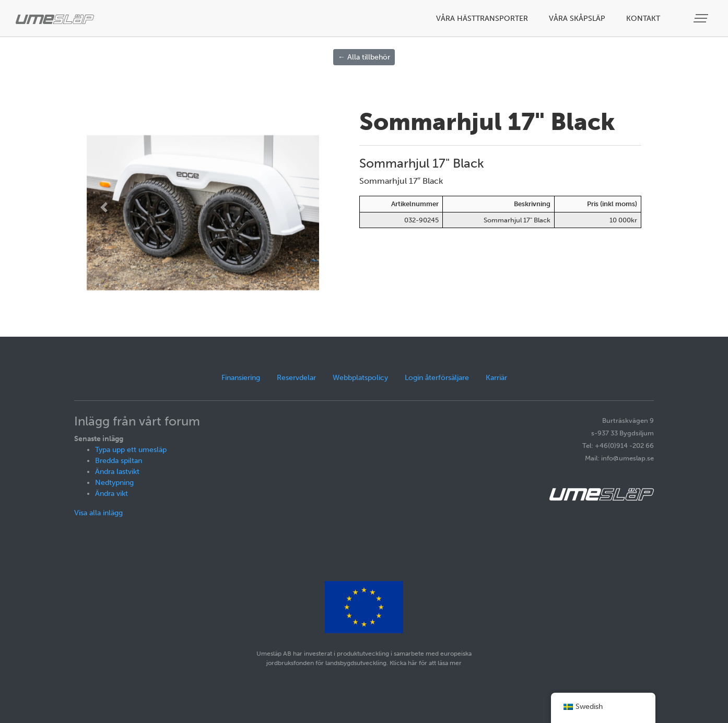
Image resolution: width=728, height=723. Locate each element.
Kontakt (643, 19)
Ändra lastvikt (117, 472)
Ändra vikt (111, 494)
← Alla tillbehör (364, 57)
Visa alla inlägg (98, 513)
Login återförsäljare (437, 378)
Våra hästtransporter (482, 19)
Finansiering (241, 378)
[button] (104, 207)
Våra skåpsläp (577, 19)
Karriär (496, 378)
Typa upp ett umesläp (131, 450)
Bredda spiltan (119, 461)
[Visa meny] (702, 19)
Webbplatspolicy (360, 378)
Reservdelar (296, 378)
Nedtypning (114, 483)
